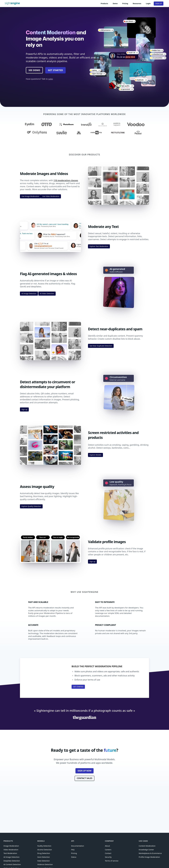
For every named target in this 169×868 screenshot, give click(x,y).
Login (148, 3)
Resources (137, 3)
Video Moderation (11, 850)
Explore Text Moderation (99, 246)
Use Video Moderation (51, 196)
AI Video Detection (47, 294)
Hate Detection (43, 861)
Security (108, 857)
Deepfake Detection (12, 861)
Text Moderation (10, 853)
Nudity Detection (44, 846)
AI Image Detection (29, 294)
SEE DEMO (34, 70)
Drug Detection (44, 853)
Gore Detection (44, 857)
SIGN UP (159, 3)
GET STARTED (55, 70)
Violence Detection (45, 864)
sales (51, 79)
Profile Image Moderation (149, 857)
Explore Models (95, 455)
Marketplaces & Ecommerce (150, 853)
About (107, 846)
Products (104, 3)
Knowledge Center (146, 850)
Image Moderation (11, 846)
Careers (108, 850)
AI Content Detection (12, 864)
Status (74, 857)
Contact (108, 853)
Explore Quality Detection (31, 506)
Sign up (24, 409)
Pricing (125, 3)
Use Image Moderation (30, 196)
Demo (115, 3)
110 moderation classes (66, 180)
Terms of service (112, 861)
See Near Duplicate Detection (101, 346)
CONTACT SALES (85, 778)
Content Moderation (147, 846)
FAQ (73, 850)
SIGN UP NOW (84, 771)
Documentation (78, 846)
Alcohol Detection (45, 850)
